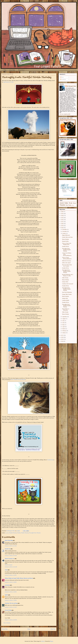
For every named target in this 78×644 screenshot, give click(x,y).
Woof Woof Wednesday (67, 292)
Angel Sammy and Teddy (8, 82)
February (64, 331)
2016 (62, 337)
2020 (62, 224)
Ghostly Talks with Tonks (67, 237)
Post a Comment (7, 623)
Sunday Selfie (65, 298)
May (63, 325)
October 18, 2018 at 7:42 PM (11, 600)
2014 (62, 341)
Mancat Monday (65, 239)
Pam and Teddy (8, 610)
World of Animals (9, 565)
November (65, 231)
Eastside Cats (8, 549)
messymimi (7, 585)
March (64, 329)
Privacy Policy (21, 70)
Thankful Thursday (13, 533)
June (63, 323)
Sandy (6, 570)
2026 (62, 212)
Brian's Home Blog (9, 540)
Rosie (75, 203)
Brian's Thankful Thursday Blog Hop (18, 380)
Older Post (53, 629)
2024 (62, 216)
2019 (62, 226)
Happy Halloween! (66, 235)
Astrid (62, 203)
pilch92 (6, 595)
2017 (62, 335)
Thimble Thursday (25, 533)
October (64, 233)
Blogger (52, 641)
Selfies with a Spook (66, 263)
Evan (71, 203)
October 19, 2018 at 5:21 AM (11, 607)
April (64, 327)
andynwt (43, 641)
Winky (73, 205)
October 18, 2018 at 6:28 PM (11, 592)
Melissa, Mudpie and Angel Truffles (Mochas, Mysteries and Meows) (19, 578)
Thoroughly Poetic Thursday (35, 533)
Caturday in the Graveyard (68, 284)
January (64, 333)
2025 (62, 214)
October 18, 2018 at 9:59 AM (11, 556)
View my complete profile (65, 114)
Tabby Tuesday (65, 278)
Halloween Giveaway (67, 261)
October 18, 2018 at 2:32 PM (11, 575)
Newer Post (5, 629)
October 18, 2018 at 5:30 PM (11, 582)
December (65, 229)
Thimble (19, 533)
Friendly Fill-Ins (65, 246)
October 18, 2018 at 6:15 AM (11, 546)
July (63, 321)
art (6, 533)
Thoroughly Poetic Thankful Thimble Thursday (66, 250)
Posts (62, 77)
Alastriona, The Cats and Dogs (11, 603)
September (65, 317)
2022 (62, 220)
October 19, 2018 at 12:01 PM (11, 620)
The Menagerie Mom (71, 86)
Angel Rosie (12, 70)
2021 (62, 222)
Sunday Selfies (65, 282)
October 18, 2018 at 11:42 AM (11, 567)
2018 (62, 228)
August (64, 319)
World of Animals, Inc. (10, 559)
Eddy (66, 203)
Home (5, 70)
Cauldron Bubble (66, 300)
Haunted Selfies (65, 241)
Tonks (70, 205)
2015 (62, 339)
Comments (63, 79)
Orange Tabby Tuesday (67, 294)
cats (8, 533)
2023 (62, 218)
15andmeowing (50, 460)
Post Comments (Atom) (32, 633)
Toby (67, 205)
